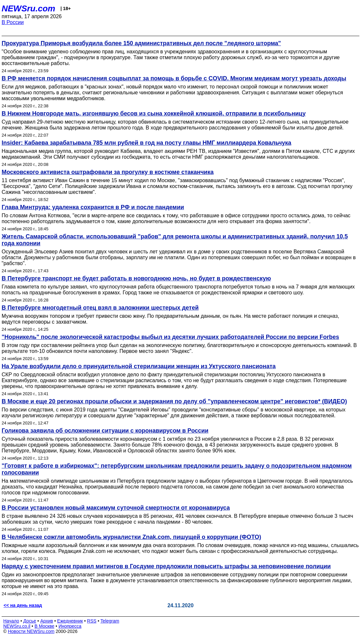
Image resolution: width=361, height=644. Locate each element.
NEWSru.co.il (17, 626)
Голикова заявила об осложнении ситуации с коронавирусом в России (105, 431)
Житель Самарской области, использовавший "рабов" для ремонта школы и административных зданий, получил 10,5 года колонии (175, 240)
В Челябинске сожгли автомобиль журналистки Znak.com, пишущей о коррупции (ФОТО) (131, 537)
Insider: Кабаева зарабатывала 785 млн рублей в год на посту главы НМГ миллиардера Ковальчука (146, 143)
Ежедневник (70, 621)
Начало (11, 621)
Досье (30, 621)
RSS (92, 621)
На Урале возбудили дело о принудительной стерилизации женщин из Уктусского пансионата (139, 366)
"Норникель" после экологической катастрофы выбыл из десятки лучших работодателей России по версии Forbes (170, 337)
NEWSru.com (28, 8)
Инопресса (70, 626)
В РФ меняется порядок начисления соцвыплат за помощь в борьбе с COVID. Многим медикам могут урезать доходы (174, 78)
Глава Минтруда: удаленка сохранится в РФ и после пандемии (93, 207)
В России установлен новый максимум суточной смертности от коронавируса (116, 508)
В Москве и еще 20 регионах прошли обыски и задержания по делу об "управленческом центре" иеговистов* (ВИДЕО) (174, 401)
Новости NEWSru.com (31, 631)
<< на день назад (23, 605)
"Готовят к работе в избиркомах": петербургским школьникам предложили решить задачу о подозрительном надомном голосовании (177, 469)
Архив (47, 621)
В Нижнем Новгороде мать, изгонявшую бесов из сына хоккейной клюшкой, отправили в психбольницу (154, 114)
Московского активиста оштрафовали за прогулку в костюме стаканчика (108, 172)
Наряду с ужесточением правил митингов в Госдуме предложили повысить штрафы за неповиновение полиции (166, 566)
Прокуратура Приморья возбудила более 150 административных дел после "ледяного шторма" (141, 43)
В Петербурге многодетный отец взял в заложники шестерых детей (100, 308)
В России (13, 22)
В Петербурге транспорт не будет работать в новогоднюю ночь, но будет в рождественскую (136, 278)
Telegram (110, 621)
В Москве (44, 626)
